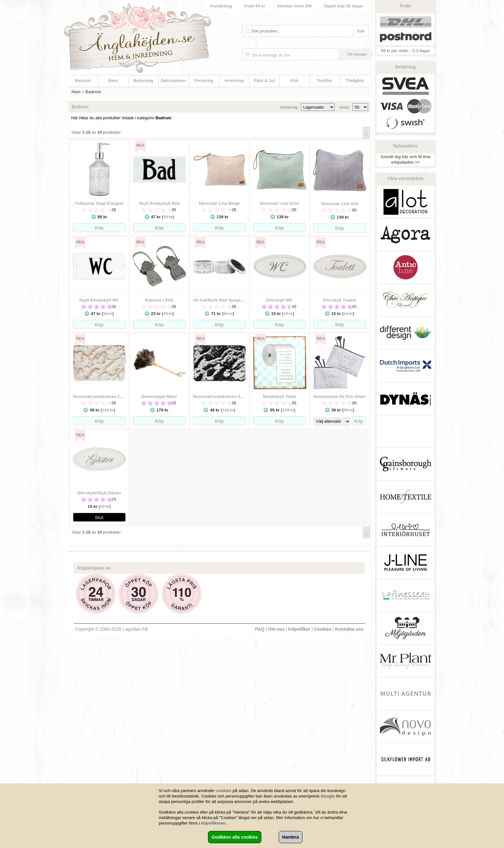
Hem (76, 92)
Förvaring (204, 81)
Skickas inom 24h (295, 6)
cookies (224, 791)
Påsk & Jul (264, 81)
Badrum (83, 81)
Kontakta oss (349, 629)
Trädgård (355, 81)
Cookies (323, 629)
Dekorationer (174, 81)
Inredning (234, 81)
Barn (113, 81)
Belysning (143, 81)
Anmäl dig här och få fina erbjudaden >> (405, 159)
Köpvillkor (299, 629)
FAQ (260, 629)
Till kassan (357, 54)
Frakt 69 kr (255, 6)
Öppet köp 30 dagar (343, 6)
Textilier (325, 81)
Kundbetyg (221, 6)
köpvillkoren (214, 823)
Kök (295, 81)
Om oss (276, 629)
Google (328, 796)
